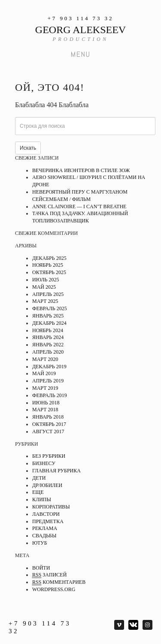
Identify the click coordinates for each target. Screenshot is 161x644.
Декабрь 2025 (49, 258)
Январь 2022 (48, 345)
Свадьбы (44, 536)
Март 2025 (45, 301)
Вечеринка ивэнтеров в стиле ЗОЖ (81, 170)
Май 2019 (44, 373)
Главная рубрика (56, 471)
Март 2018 (45, 410)
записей (49, 575)
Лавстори (46, 514)
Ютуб (40, 543)
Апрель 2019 (48, 381)
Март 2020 (45, 359)
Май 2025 (44, 287)
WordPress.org (54, 589)
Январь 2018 (48, 417)
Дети (39, 478)
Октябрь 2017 (49, 424)
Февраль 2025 (50, 308)
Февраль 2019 (50, 395)
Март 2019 (45, 388)
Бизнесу (44, 463)
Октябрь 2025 (49, 272)
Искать (28, 148)
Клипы (42, 499)
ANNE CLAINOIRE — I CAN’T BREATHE (79, 206)
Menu (81, 54)
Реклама (45, 528)
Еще (38, 492)
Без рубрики (49, 456)
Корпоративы (51, 507)
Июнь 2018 (46, 403)
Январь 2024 (48, 337)
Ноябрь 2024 (48, 330)
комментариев (59, 582)
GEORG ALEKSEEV (80, 30)
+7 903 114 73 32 (81, 18)
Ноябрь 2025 (48, 265)
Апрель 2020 (48, 352)
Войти (41, 568)
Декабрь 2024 (49, 323)
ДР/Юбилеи (47, 485)
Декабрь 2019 (49, 367)
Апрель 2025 (48, 294)
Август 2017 (48, 431)
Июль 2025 (46, 280)
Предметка (48, 521)
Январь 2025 (48, 316)
